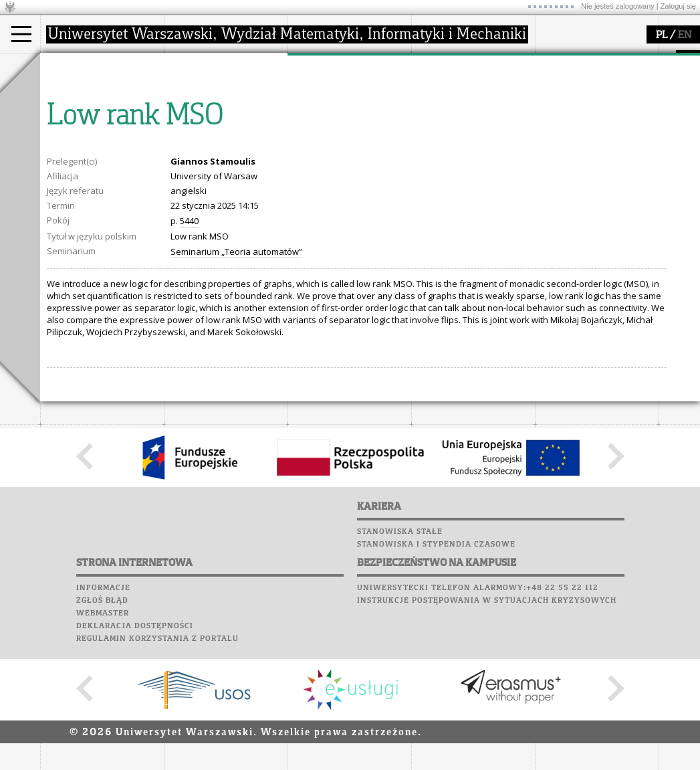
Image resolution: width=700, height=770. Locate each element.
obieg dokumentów (343, 153)
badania (319, 66)
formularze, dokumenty (228, 153)
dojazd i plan (207, 92)
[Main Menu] (21, 34)
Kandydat (77, 92)
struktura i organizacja (226, 104)
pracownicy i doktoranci (228, 140)
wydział (196, 66)
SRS (593, 60)
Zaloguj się (678, 6)
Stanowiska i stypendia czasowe (436, 668)
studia (67, 66)
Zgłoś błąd (102, 725)
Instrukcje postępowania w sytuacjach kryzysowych (487, 725)
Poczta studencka (580, 98)
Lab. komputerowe (581, 86)
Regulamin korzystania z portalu (157, 763)
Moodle (555, 73)
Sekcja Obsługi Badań (348, 140)
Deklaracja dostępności (135, 750)
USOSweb (557, 60)
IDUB (314, 165)
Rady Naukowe (211, 128)
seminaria (325, 104)
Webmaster (103, 737)
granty (317, 128)
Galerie (626, 136)
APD (617, 60)
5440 (189, 345)
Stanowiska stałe (400, 656)
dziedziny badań (338, 92)
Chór (608, 124)
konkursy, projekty (466, 153)
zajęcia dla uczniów (467, 92)
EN (685, 35)
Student (73, 104)
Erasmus (75, 140)
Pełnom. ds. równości (99, 165)
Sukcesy (556, 162)
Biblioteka (563, 124)
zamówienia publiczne (226, 165)
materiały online (461, 104)
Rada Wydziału (211, 116)
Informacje (103, 712)
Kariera (560, 149)
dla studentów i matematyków (459, 122)
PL (662, 35)
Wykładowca (83, 128)
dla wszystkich (457, 140)
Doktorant (77, 116)
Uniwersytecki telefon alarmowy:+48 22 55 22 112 (478, 712)
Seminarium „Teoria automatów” (236, 375)
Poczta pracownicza (586, 111)
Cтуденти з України (98, 153)
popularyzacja (463, 66)
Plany (595, 73)
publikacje (325, 116)
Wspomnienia (568, 136)
